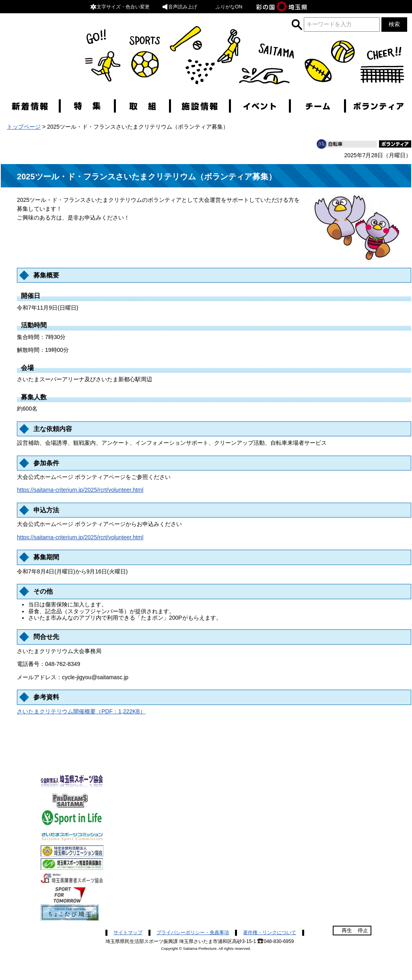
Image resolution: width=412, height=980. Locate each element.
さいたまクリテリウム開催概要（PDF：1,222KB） (81, 711)
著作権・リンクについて (270, 933)
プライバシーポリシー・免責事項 (193, 933)
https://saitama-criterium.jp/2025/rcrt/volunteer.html (80, 490)
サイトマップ (128, 933)
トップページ (24, 127)
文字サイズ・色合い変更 (120, 7)
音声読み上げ (179, 7)
